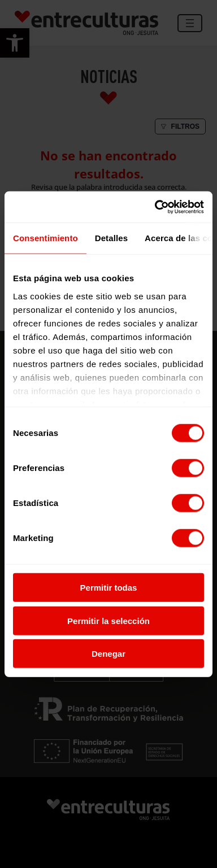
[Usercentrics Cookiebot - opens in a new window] (155, 207)
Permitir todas (109, 588)
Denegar (108, 654)
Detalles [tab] (111, 238)
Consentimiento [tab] (45, 238)
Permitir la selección (108, 620)
